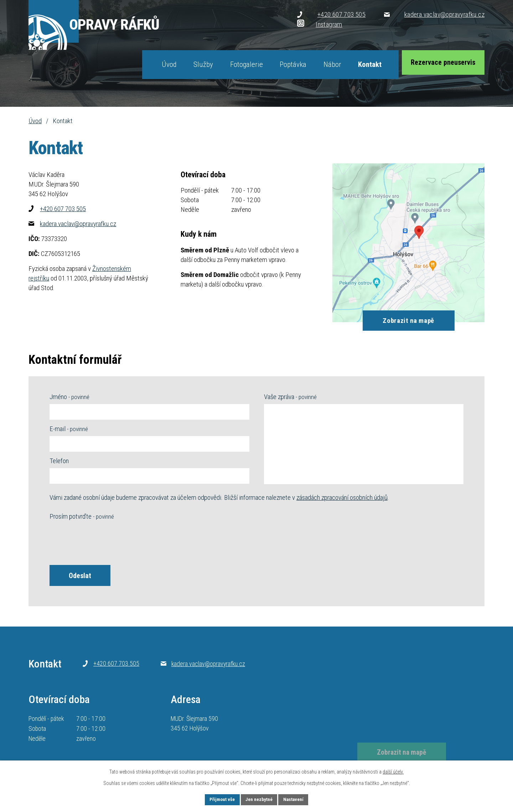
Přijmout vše (220, 799)
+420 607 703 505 (57, 209)
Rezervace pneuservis (441, 64)
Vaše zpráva (290, 397)
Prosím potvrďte (82, 516)
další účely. (393, 771)
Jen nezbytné (259, 799)
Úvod (35, 121)
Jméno (69, 397)
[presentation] (104, 541)
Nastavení (296, 799)
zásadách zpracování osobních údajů (342, 497)
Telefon (59, 461)
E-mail (69, 429)
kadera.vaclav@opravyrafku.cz (72, 224)
